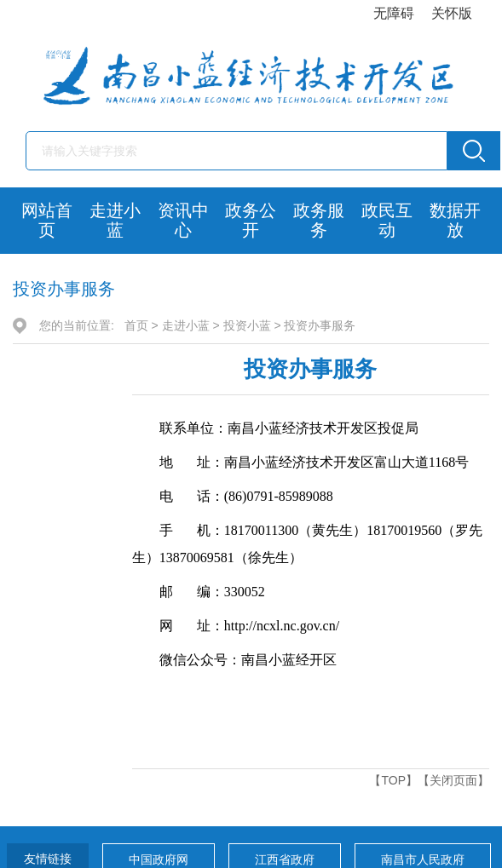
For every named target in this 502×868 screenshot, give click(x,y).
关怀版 (452, 13)
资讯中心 (183, 220)
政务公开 (251, 220)
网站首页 (47, 220)
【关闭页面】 (453, 780)
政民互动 (387, 220)
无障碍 (394, 13)
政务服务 (319, 220)
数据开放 (455, 220)
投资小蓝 (247, 325)
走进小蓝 (115, 220)
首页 (136, 325)
